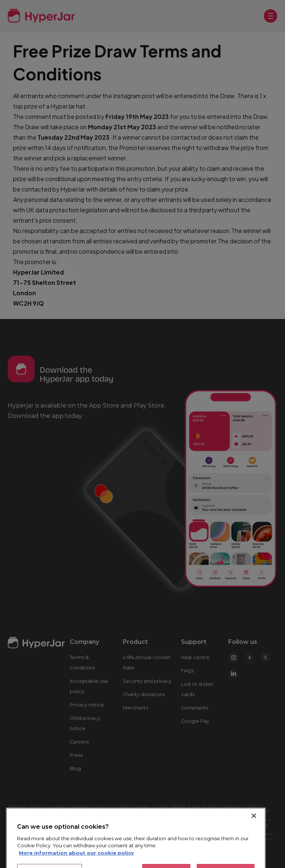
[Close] (254, 845)
